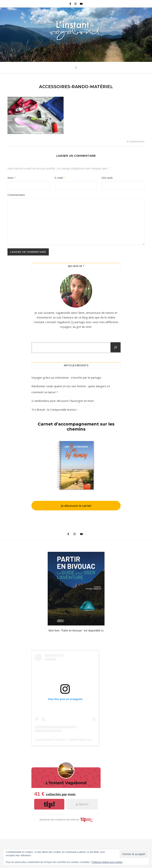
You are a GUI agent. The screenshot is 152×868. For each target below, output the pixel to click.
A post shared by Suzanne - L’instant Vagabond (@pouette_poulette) (74, 740)
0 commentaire (136, 141)
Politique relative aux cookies (107, 862)
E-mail (60, 178)
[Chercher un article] (116, 347)
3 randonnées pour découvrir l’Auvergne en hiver (63, 401)
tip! (49, 804)
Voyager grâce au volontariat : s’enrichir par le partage (66, 377)
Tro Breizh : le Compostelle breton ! (54, 410)
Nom (12, 178)
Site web (107, 178)
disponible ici (96, 630)
